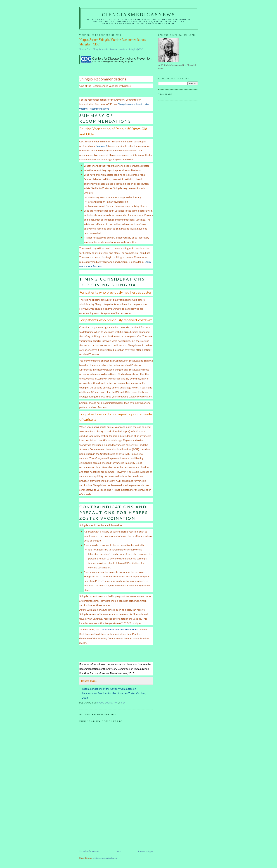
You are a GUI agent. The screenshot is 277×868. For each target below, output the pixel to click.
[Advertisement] (106, 824)
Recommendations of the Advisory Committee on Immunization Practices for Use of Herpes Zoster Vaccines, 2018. (114, 693)
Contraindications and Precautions (119, 629)
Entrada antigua (146, 851)
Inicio (119, 851)
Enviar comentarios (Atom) (105, 858)
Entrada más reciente (89, 851)
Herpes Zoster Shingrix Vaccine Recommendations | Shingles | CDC (111, 49)
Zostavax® (102, 146)
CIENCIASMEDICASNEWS (139, 15)
